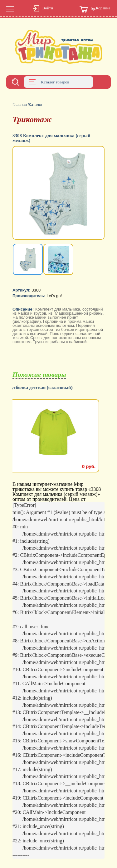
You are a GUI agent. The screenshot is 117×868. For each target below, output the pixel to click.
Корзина (95, 9)
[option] (58, 193)
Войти (43, 9)
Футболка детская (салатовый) (45, 388)
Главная (20, 105)
